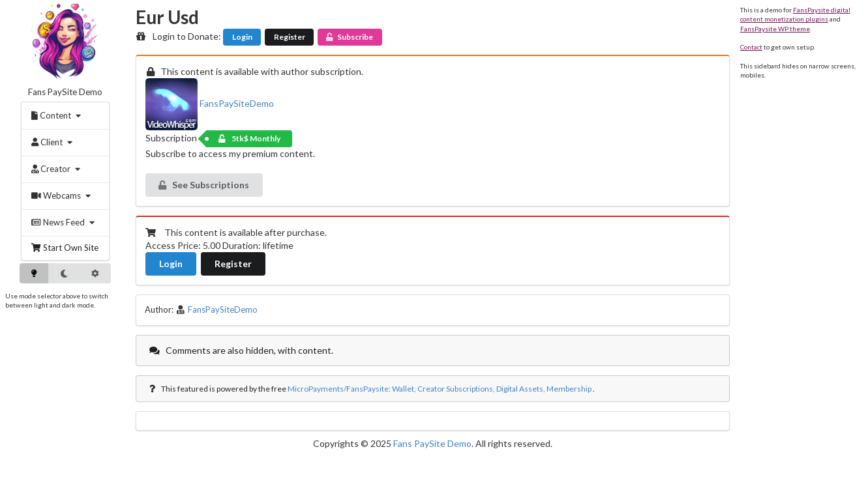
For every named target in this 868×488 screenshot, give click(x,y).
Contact (751, 47)
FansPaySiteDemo (210, 103)
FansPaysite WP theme (775, 29)
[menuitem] (58, 115)
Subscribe (349, 37)
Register (290, 37)
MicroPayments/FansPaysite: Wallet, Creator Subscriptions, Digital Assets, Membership (440, 389)
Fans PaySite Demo (65, 92)
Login (242, 37)
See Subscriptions (203, 185)
